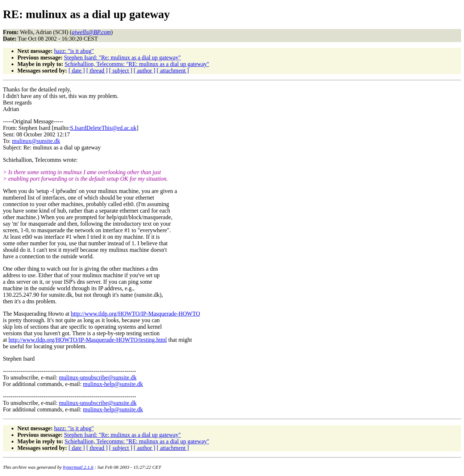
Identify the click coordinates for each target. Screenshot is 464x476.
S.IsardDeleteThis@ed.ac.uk (103, 128)
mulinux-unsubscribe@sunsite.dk (98, 377)
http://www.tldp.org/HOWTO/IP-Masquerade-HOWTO (136, 314)
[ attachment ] (173, 71)
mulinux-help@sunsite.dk (113, 384)
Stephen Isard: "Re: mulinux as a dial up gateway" (123, 58)
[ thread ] (97, 71)
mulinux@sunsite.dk (36, 141)
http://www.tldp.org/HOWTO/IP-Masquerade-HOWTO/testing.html (88, 340)
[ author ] (145, 71)
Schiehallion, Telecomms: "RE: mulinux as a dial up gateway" (137, 64)
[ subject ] (121, 71)
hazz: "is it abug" (74, 51)
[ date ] (77, 71)
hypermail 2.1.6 (78, 467)
